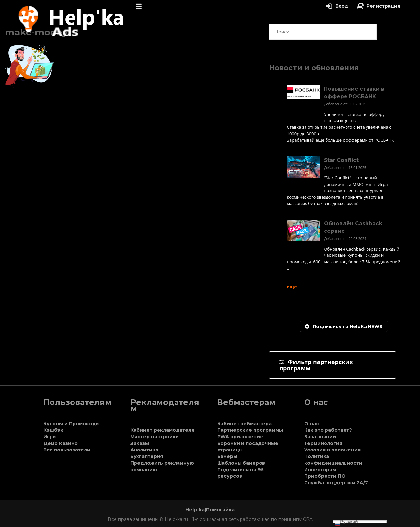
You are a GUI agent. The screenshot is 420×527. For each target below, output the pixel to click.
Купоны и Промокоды (72, 424)
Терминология (323, 443)
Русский (346, 522)
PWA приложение (240, 437)
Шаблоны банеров (241, 463)
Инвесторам (320, 470)
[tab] (333, 365)
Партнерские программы (250, 430)
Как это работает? (328, 430)
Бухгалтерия (147, 456)
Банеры (227, 456)
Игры (50, 437)
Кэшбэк (53, 430)
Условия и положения (332, 450)
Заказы (140, 443)
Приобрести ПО (325, 476)
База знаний (320, 437)
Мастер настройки (155, 437)
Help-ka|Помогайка (210, 510)
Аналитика (144, 450)
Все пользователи (67, 450)
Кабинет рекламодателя (162, 430)
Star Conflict (341, 160)
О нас (312, 424)
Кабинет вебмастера (244, 424)
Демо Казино (61, 443)
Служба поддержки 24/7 (336, 483)
